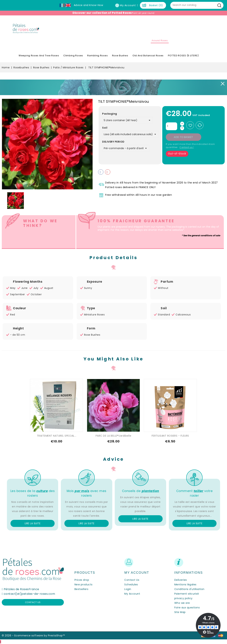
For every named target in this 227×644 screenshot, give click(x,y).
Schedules (131, 584)
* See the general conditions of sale (201, 235)
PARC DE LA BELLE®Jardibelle (113, 436)
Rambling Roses (97, 56)
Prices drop (82, 580)
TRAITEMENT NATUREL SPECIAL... (57, 436)
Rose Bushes (120, 56)
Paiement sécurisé (187, 594)
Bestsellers (81, 589)
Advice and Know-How (88, 5)
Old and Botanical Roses (148, 56)
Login (128, 589)
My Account (132, 594)
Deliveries (181, 580)
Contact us (33, 602)
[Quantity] (171, 126)
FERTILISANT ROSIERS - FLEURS (170, 436)
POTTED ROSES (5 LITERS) (183, 56)
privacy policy (183, 598)
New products (84, 584)
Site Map (180, 612)
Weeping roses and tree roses (39, 56)
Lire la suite (33, 523)
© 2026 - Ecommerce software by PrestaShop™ (33, 635)
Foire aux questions (187, 608)
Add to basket (183, 137)
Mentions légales (185, 584)
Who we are (182, 603)
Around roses (160, 40)
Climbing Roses (73, 56)
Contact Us (132, 580)
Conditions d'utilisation (189, 589)
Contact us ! (187, 147)
